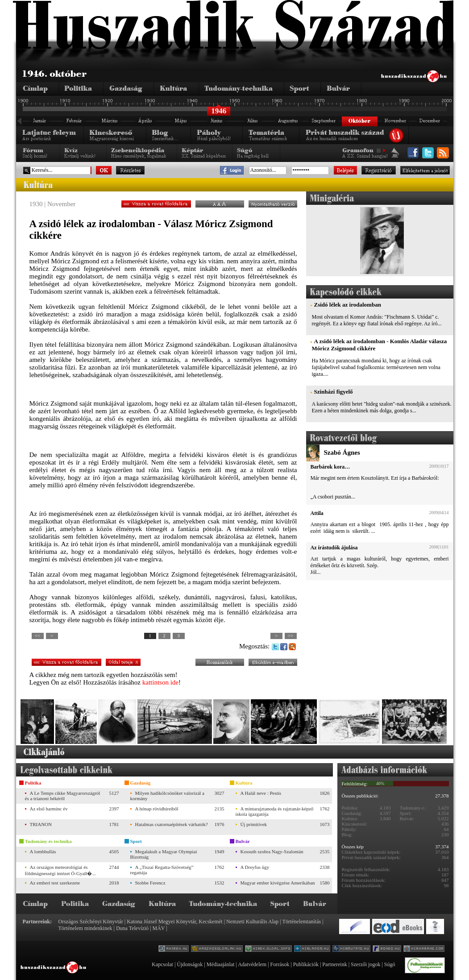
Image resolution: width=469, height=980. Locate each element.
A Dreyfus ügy (255, 867)
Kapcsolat (162, 964)
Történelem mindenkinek (85, 928)
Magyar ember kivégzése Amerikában (278, 883)
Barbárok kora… (330, 467)
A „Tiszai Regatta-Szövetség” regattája (162, 870)
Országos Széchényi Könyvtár (91, 922)
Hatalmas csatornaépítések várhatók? (172, 824)
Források (280, 964)
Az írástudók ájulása (334, 548)
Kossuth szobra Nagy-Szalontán (272, 851)
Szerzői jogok (365, 964)
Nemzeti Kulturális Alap (252, 922)
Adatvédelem (252, 964)
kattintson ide (160, 682)
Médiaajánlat (221, 964)
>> (291, 635)
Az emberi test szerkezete (55, 883)
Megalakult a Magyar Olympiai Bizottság (164, 854)
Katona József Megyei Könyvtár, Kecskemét (174, 922)
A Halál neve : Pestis (261, 793)
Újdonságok (190, 964)
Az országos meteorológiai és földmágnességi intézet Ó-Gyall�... (60, 870)
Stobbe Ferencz (150, 883)
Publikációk (306, 964)
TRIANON (41, 824)
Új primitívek (254, 824)
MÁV (159, 928)
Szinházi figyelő (334, 392)
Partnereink (334, 964)
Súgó (390, 964)
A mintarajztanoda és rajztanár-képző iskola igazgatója (275, 811)
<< (37, 635)
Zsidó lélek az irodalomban (348, 305)
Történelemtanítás (302, 922)
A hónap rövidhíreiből (157, 809)
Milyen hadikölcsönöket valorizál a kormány (167, 796)
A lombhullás (43, 851)
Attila (317, 513)
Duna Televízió (132, 928)
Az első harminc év (49, 809)
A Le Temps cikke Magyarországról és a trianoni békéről (63, 796)
